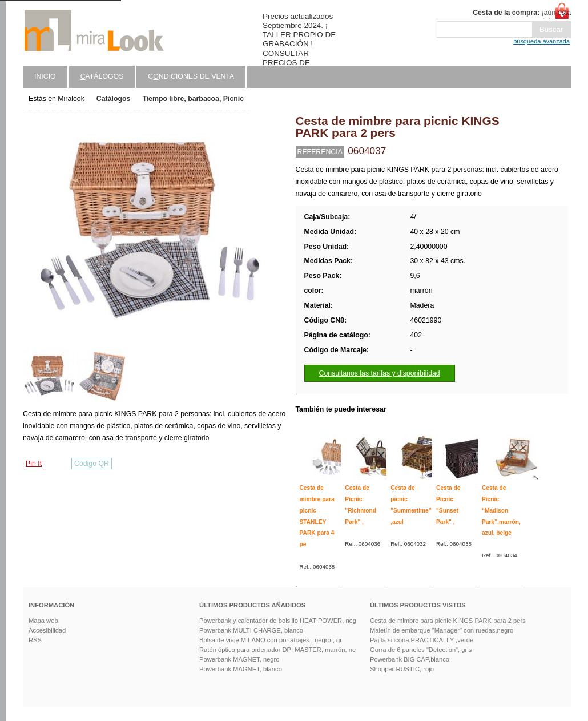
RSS (35, 640)
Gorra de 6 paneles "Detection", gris (421, 650)
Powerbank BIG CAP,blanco (410, 659)
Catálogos (114, 99)
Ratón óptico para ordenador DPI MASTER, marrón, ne (277, 650)
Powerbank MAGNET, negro (239, 659)
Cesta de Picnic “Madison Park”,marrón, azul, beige (501, 510)
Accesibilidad (47, 630)
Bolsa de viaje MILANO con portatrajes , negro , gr (271, 640)
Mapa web (43, 621)
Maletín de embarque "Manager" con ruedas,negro (442, 630)
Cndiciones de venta (191, 76)
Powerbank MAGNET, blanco (241, 669)
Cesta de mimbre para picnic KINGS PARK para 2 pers (448, 621)
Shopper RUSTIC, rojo (402, 669)
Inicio (45, 76)
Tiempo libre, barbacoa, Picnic (193, 99)
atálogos (102, 76)
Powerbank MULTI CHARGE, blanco (251, 630)
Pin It (34, 464)
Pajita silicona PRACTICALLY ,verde (422, 640)
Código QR (92, 464)
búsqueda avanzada (541, 41)
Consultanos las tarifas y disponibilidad (380, 373)
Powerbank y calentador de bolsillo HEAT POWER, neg (278, 621)
